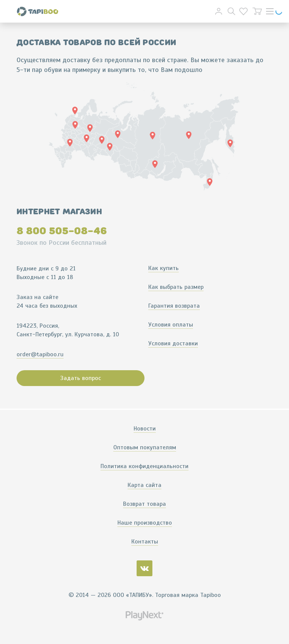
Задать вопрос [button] (81, 378)
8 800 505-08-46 (62, 231)
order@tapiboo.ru (40, 354)
